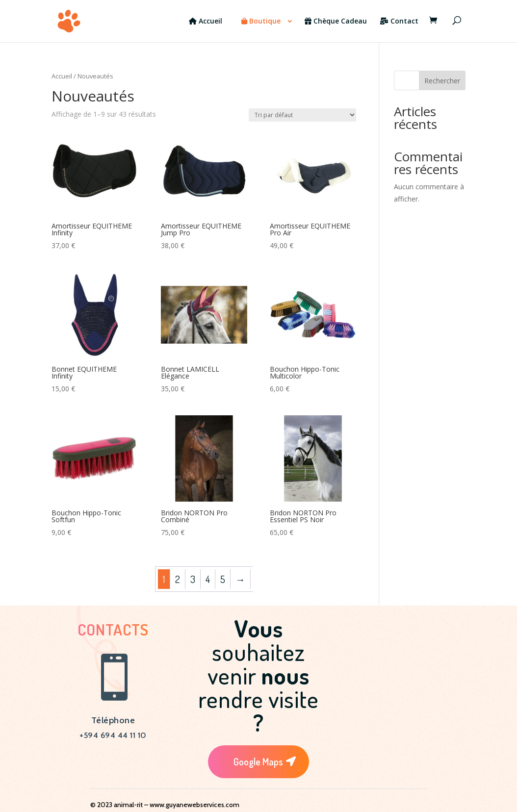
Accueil (206, 22)
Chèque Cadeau (336, 22)
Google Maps (258, 761)
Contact (399, 22)
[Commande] (302, 115)
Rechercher (442, 81)
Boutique (261, 22)
